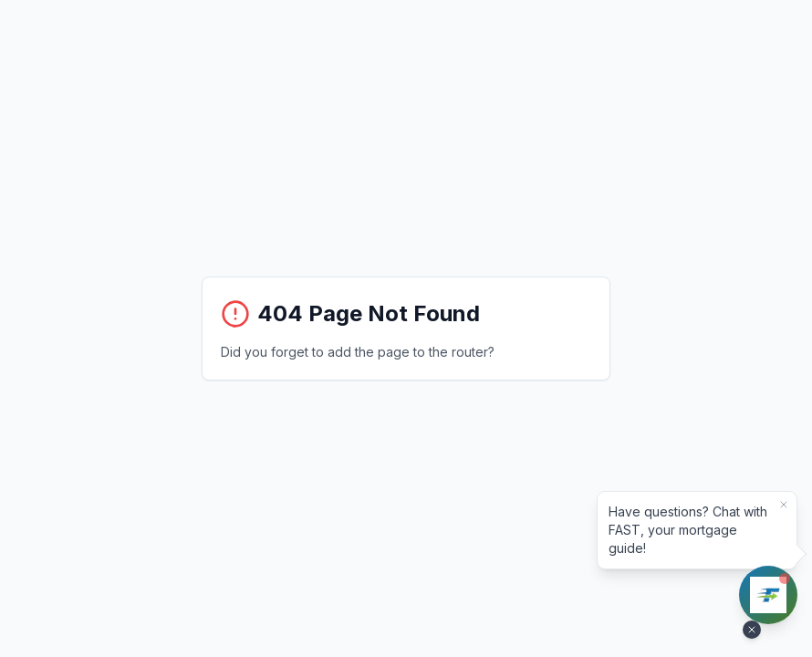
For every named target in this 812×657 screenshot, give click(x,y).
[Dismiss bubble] (784, 505)
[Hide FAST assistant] (752, 630)
